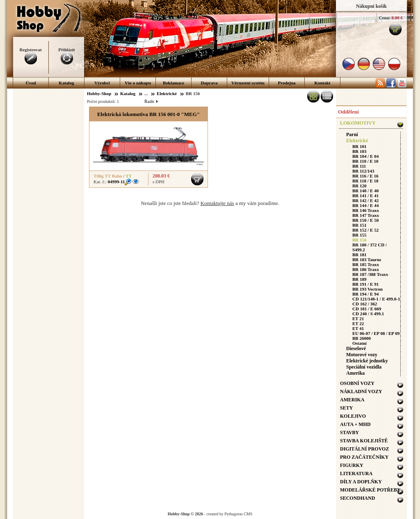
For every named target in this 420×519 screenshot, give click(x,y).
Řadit (151, 101)
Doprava (209, 83)
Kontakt (322, 83)
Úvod (31, 83)
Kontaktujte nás (217, 203)
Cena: (385, 18)
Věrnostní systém (248, 83)
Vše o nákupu (138, 83)
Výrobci (102, 83)
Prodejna (286, 83)
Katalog (66, 83)
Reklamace (173, 83)
